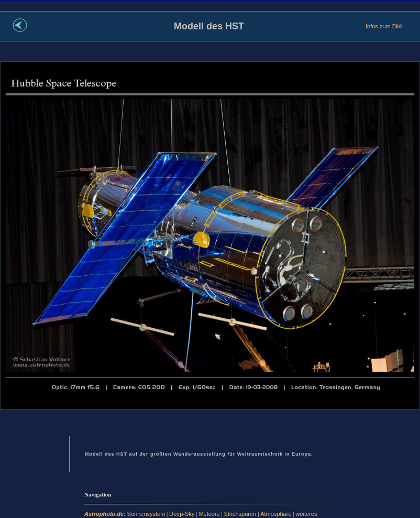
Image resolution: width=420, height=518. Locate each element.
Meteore (209, 514)
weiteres (307, 514)
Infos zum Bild (384, 26)
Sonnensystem (146, 514)
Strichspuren (241, 514)
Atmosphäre (277, 514)
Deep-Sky (183, 514)
